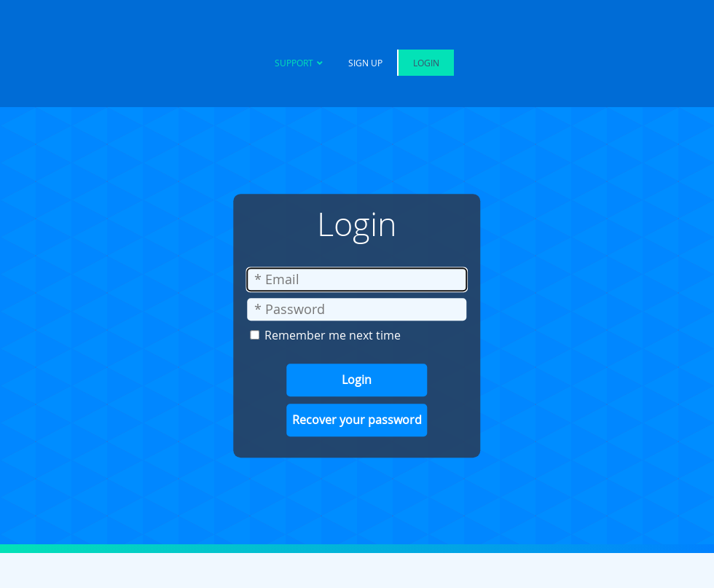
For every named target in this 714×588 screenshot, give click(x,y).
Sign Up (365, 63)
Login (426, 63)
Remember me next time (333, 335)
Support (294, 63)
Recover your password (357, 420)
